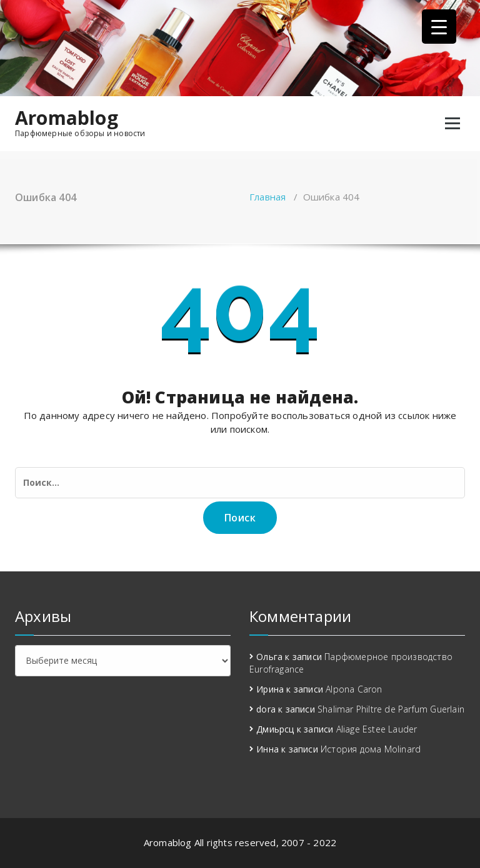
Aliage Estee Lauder (377, 729)
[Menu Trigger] (439, 27)
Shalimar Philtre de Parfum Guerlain (391, 709)
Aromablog (67, 118)
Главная (267, 197)
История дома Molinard (371, 749)
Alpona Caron (354, 689)
